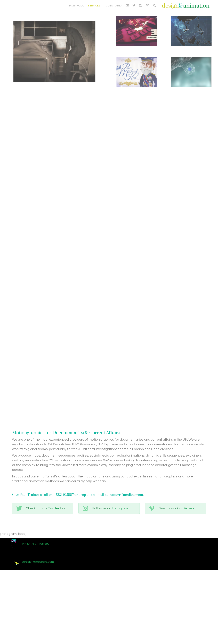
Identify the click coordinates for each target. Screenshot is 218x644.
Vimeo (189, 581)
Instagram (120, 581)
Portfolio (77, 6)
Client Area (114, 6)
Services (95, 6)
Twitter (54, 581)
